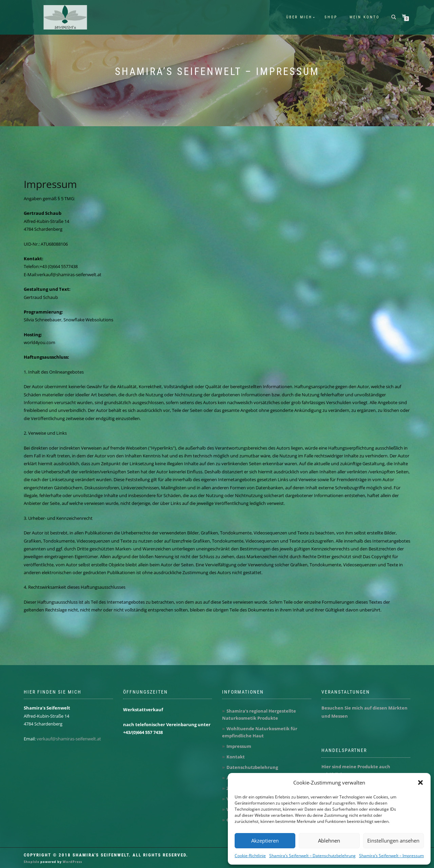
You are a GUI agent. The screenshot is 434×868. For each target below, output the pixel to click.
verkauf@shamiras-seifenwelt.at (69, 739)
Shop (331, 17)
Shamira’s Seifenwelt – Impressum (391, 856)
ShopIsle (32, 862)
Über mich (299, 17)
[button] (420, 782)
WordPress (72, 862)
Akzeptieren (265, 841)
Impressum (50, 184)
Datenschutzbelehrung (252, 767)
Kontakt (236, 757)
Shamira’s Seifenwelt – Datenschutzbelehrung (312, 856)
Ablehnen (329, 841)
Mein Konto (365, 17)
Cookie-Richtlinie (250, 856)
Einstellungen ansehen (393, 841)
